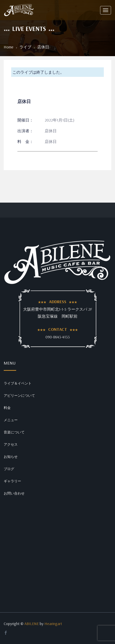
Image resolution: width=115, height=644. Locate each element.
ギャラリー (12, 481)
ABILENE (32, 624)
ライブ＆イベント (18, 383)
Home (9, 47)
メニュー (11, 420)
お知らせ (11, 457)
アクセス (11, 444)
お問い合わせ (14, 493)
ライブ (25, 47)
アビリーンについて (19, 395)
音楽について (14, 432)
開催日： (25, 120)
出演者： (25, 131)
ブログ (9, 469)
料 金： (25, 141)
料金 (7, 408)
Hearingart (53, 624)
